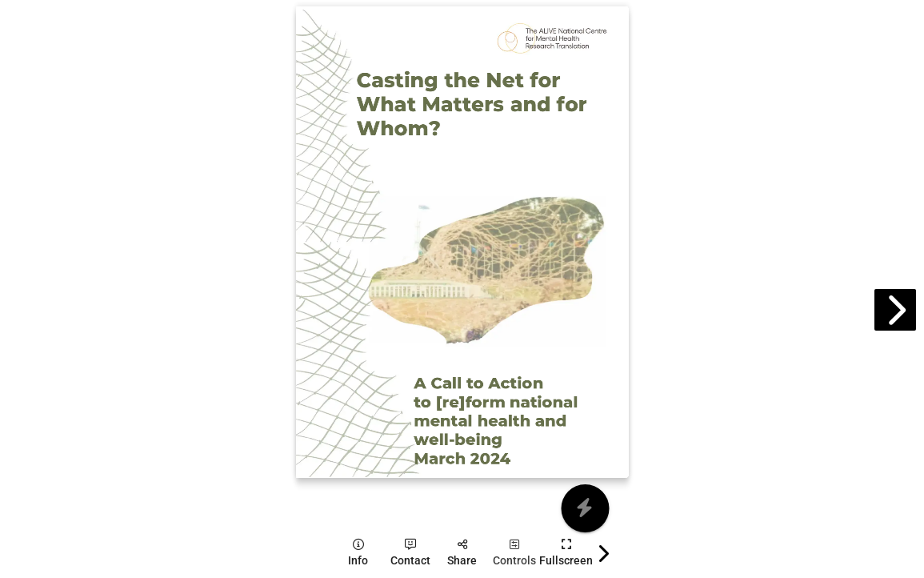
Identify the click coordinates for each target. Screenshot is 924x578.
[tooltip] (358, 553)
